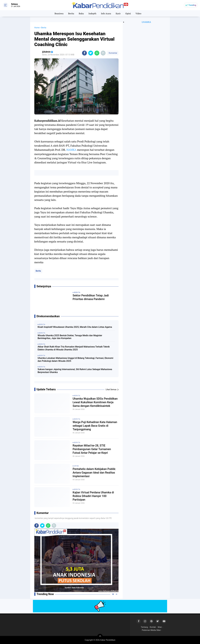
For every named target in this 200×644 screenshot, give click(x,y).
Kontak (153, 627)
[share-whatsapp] (97, 53)
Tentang (144, 627)
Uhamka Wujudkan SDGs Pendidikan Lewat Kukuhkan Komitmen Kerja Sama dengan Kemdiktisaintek (95, 402)
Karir (118, 13)
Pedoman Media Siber (151, 630)
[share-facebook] (84, 53)
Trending (192, 5)
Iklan (160, 627)
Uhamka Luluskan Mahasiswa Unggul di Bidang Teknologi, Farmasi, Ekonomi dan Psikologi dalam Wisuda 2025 (75, 360)
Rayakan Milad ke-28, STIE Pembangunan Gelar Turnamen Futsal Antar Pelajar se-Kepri (92, 449)
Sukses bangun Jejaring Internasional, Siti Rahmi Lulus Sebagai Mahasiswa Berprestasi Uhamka (75, 371)
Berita (71, 13)
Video (138, 13)
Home (37, 28)
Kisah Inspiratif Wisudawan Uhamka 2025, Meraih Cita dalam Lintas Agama (75, 327)
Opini (128, 13)
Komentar (113, 53)
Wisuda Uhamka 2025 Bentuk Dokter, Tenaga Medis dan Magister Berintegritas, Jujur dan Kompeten (70, 337)
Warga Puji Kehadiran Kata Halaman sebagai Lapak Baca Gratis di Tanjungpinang (95, 426)
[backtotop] (100, 637)
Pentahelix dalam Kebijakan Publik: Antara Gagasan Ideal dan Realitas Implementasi (94, 473)
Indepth (92, 13)
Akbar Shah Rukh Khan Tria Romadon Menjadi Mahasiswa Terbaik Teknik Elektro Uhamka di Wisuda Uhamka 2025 (74, 348)
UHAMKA (146, 22)
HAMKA (71, 150)
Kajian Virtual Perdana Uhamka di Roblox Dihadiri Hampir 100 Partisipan (93, 496)
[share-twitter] (91, 53)
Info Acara (106, 13)
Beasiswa (59, 13)
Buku (81, 13)
